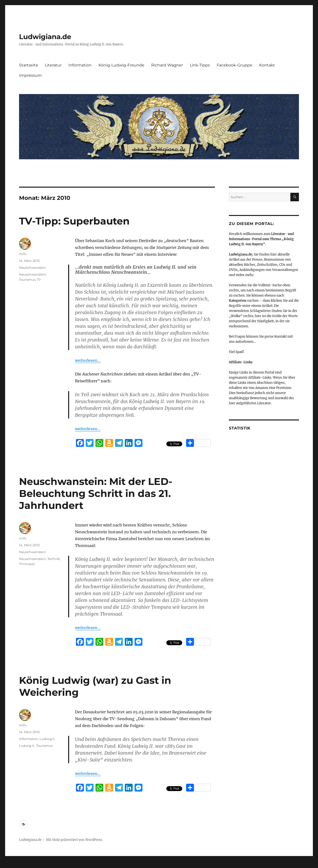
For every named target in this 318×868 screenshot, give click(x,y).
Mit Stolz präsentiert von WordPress (74, 840)
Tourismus (27, 279)
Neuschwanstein (32, 268)
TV (39, 279)
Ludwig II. (47, 739)
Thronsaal (27, 564)
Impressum (30, 75)
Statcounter (12, 865)
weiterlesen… (88, 360)
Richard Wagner (167, 65)
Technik (54, 559)
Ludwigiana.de (45, 37)
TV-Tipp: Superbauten (74, 221)
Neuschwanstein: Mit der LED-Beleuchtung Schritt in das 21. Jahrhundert (96, 493)
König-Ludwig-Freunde (121, 65)
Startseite (29, 65)
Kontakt (267, 65)
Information (80, 65)
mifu (23, 254)
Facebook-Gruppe (234, 65)
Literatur (53, 65)
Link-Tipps (200, 65)
